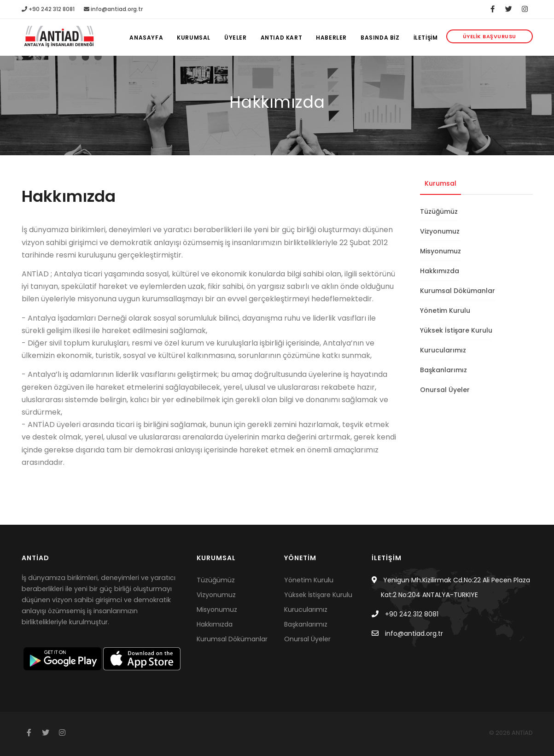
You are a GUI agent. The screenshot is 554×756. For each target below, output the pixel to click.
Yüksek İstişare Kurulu (456, 330)
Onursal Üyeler (445, 390)
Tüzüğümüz (439, 211)
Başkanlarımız (443, 370)
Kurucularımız (443, 350)
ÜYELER (236, 38)
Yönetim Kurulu (445, 311)
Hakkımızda (440, 271)
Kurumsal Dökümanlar (458, 291)
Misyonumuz (440, 251)
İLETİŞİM (426, 38)
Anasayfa (146, 38)
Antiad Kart (282, 38)
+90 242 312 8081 (48, 9)
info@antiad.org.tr (113, 9)
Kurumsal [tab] (440, 183)
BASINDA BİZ (380, 38)
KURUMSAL (194, 38)
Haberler (331, 38)
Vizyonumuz (440, 231)
